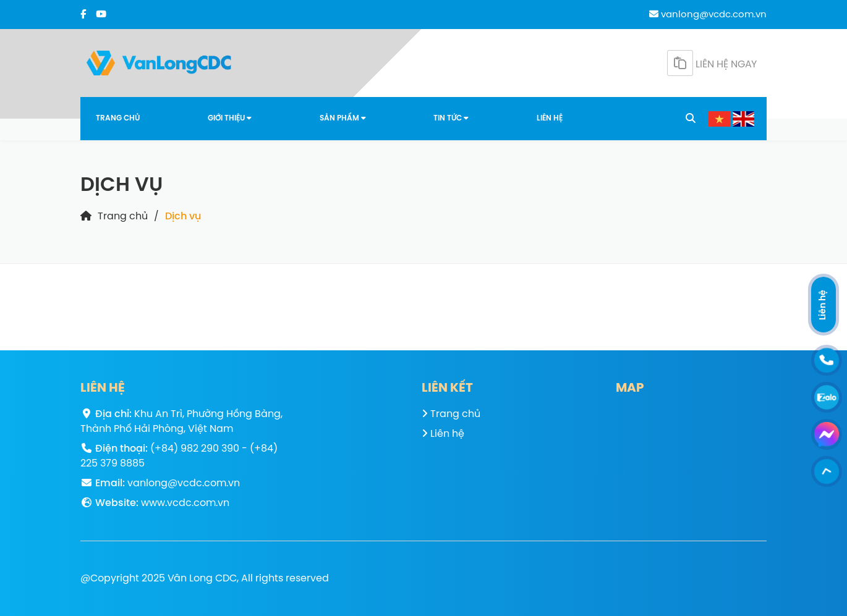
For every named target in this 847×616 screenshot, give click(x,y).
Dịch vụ (183, 217)
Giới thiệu (230, 118)
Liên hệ (550, 118)
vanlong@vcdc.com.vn (708, 15)
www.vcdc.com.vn (185, 503)
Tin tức (451, 118)
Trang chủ (118, 118)
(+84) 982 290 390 (195, 449)
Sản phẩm (343, 118)
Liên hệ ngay (712, 63)
